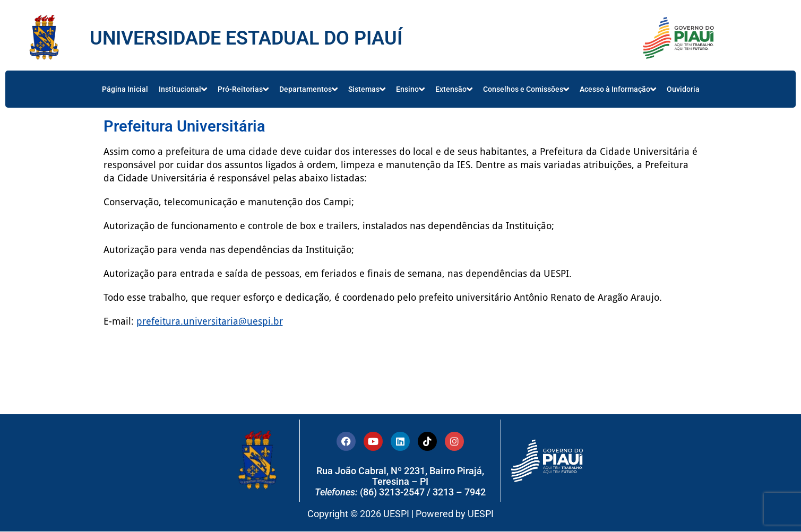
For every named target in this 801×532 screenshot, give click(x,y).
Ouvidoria (683, 89)
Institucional (183, 89)
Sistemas (367, 89)
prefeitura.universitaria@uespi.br (210, 321)
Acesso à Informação (618, 89)
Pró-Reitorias (243, 89)
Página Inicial (125, 89)
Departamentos (308, 89)
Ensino (410, 89)
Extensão (454, 89)
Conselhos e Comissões (526, 89)
